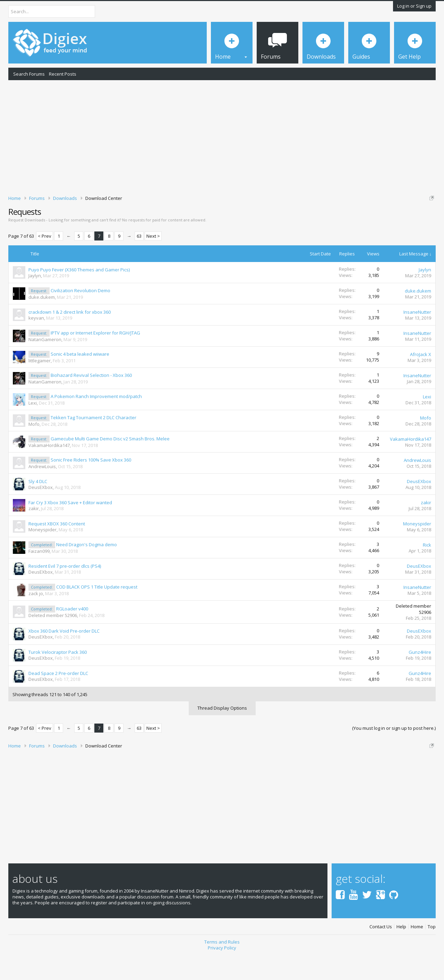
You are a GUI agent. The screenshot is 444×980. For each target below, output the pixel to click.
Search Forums (29, 74)
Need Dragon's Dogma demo (87, 568)
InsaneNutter (417, 336)
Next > (153, 260)
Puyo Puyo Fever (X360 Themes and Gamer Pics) (79, 294)
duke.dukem (42, 321)
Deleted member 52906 (53, 639)
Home (417, 951)
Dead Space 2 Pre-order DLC (58, 698)
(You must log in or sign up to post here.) (394, 752)
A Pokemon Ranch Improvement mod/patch (96, 420)
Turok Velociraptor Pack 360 (58, 676)
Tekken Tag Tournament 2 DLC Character (93, 441)
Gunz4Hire (420, 676)
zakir (34, 532)
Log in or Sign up (414, 6)
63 (139, 260)
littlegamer (40, 385)
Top (432, 951)
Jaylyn (35, 299)
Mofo (34, 448)
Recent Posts (63, 74)
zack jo (36, 617)
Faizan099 (39, 575)
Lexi (33, 427)
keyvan (36, 342)
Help (401, 951)
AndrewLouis (42, 490)
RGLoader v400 (72, 633)
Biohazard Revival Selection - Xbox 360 (91, 399)
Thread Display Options (222, 732)
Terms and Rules (222, 966)
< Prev (45, 260)
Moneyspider (42, 554)
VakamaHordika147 (49, 469)
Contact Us (381, 951)
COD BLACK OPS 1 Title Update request (97, 611)
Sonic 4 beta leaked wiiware (80, 378)
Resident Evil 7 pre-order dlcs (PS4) (65, 590)
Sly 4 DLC (38, 505)
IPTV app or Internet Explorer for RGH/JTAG (95, 357)
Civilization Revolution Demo (80, 314)
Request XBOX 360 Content (57, 548)
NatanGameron (45, 363)
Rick (427, 569)
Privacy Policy (222, 972)
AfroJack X (421, 378)
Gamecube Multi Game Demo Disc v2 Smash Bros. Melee (110, 463)
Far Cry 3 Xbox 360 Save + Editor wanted (70, 526)
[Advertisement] (222, 136)
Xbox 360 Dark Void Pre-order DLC (64, 655)
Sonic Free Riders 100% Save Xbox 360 (91, 484)
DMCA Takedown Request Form (198, 219)
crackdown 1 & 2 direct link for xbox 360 (70, 336)
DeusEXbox (41, 511)
